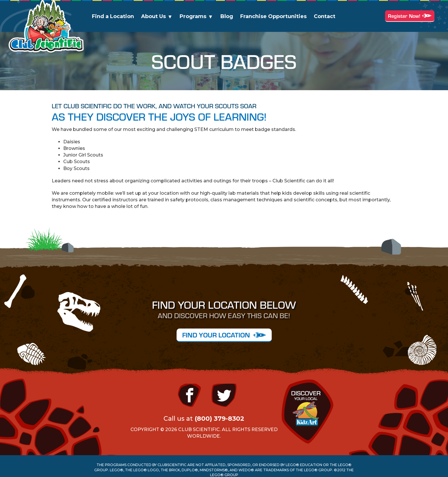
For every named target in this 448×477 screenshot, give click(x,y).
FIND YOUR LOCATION (224, 335)
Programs (193, 16)
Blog (227, 16)
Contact (325, 16)
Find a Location (113, 16)
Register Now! (410, 16)
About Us (153, 16)
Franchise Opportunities (273, 16)
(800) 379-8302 (219, 419)
